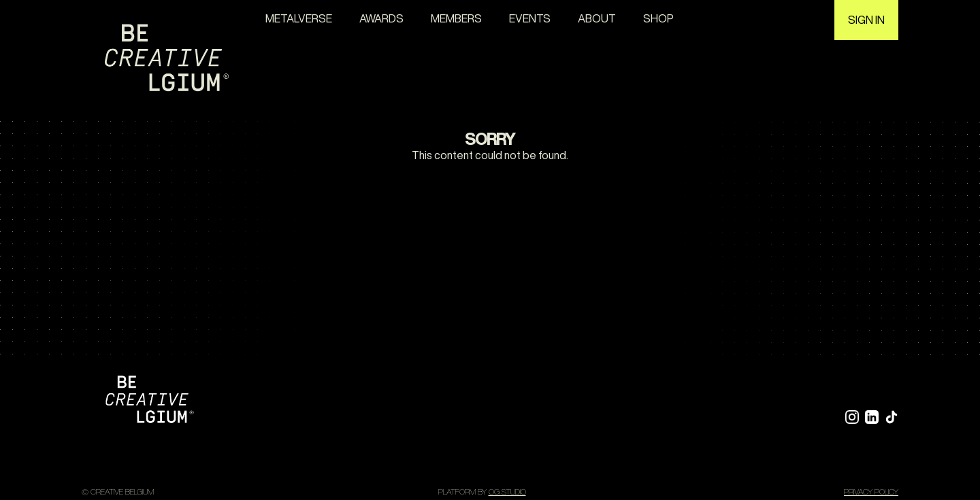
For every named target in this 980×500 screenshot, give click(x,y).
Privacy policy (871, 491)
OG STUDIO (507, 491)
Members (456, 18)
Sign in (866, 20)
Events (530, 18)
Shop (658, 18)
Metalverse (299, 18)
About (597, 18)
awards (381, 18)
